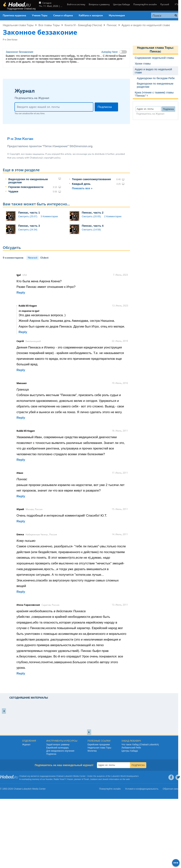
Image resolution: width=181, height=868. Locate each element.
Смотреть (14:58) (91, 230)
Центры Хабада (122, 4)
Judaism (94, 779)
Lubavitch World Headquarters (125, 776)
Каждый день (81, 184)
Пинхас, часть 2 (93, 213)
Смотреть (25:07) (28, 216)
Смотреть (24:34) (28, 230)
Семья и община (63, 16)
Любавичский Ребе (131, 748)
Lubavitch (68, 776)
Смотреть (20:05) (91, 216)
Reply (21, 293)
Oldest (44, 258)
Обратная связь (171, 789)
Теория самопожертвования (92, 179)
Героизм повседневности (26, 187)
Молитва (92, 751)
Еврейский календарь (58, 748)
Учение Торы (40, 16)
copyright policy (52, 158)
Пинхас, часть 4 (93, 226)
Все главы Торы (49, 25)
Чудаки (13, 191)
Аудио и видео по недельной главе (146, 25)
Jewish (105, 779)
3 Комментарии (49, 216)
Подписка (51, 754)
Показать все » (82, 188)
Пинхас (112, 25)
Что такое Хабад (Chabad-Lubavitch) (140, 745)
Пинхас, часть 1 (29, 213)
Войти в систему (76, 4)
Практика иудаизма (14, 16)
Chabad (60, 776)
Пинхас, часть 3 (29, 226)
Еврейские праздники (99, 745)
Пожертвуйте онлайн (145, 4)
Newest (33, 258)
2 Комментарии (113, 216)
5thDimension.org (81, 146)
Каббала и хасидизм (91, 16)
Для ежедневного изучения (60, 751)
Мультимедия (117, 16)
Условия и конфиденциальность (142, 789)
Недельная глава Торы (18, 25)
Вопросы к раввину (99, 4)
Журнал (26, 745)
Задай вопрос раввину (58, 745)
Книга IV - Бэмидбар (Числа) (83, 25)
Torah (87, 779)
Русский (165, 4)
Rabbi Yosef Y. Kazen (63, 779)
